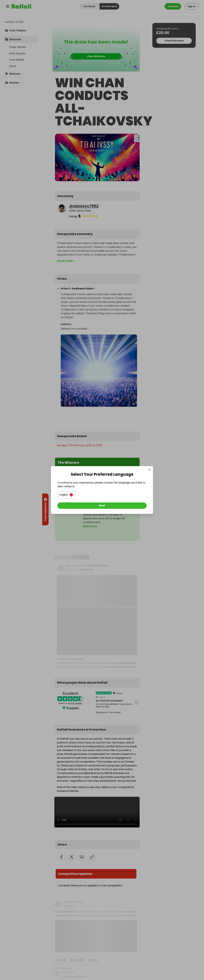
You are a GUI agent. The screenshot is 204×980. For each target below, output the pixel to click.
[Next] (102, 506)
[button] (66, 495)
